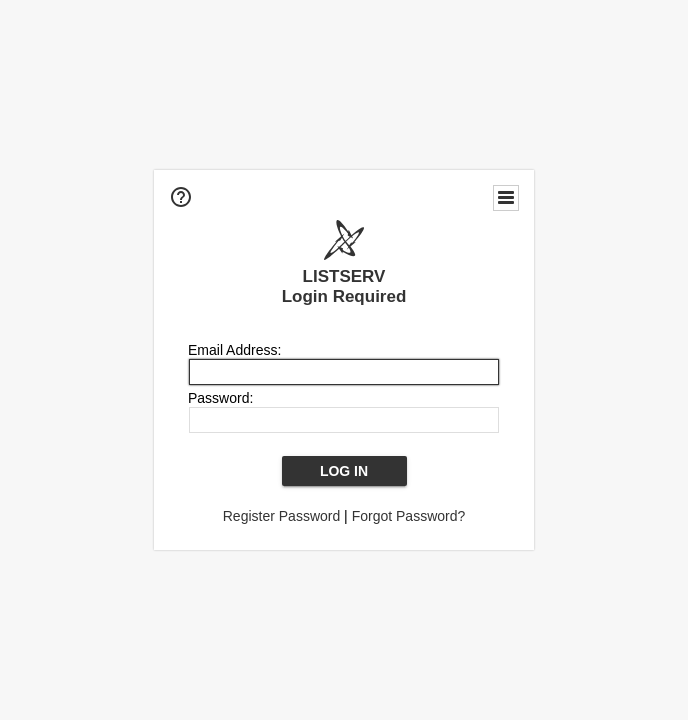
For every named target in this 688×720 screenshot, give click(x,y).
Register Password (282, 516)
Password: (220, 398)
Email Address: (234, 350)
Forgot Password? (409, 516)
